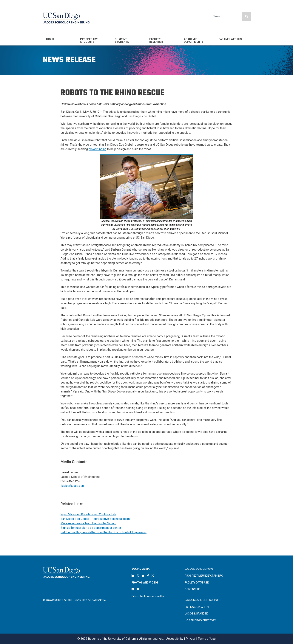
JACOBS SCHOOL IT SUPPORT (203, 600)
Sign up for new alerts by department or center (91, 528)
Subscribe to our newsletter (148, 596)
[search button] (247, 16)
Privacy (191, 639)
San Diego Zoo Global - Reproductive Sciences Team (95, 519)
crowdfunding (97, 149)
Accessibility (175, 639)
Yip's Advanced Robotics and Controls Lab (88, 514)
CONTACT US (193, 589)
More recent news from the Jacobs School (88, 523)
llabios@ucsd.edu (72, 486)
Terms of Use (207, 639)
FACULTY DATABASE (197, 583)
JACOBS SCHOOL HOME (199, 569)
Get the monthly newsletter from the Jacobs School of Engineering (104, 532)
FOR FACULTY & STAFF (198, 607)
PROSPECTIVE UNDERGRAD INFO (204, 576)
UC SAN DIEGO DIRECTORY (200, 620)
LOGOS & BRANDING (197, 614)
